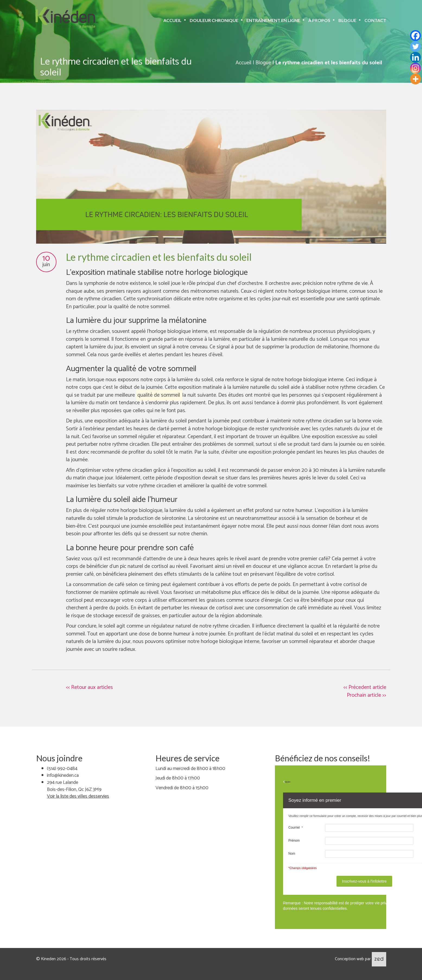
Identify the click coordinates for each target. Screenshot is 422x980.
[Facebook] (415, 36)
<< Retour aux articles (89, 687)
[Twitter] (415, 46)
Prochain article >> (367, 695)
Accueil (172, 20)
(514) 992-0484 (62, 769)
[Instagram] (415, 68)
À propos (319, 20)
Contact (375, 20)
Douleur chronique (214, 20)
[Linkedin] (415, 57)
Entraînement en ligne (273, 20)
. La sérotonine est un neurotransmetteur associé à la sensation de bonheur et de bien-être (217, 522)
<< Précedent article (365, 687)
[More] (415, 79)
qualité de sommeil (159, 395)
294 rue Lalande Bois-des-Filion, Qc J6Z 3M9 (74, 786)
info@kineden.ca (63, 775)
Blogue (347, 20)
